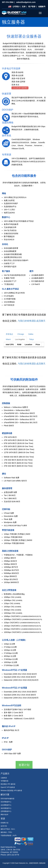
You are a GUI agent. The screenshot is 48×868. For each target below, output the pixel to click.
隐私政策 (42, 863)
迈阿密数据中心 (6, 811)
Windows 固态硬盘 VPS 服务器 (11, 791)
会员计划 (4, 826)
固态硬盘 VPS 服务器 (8, 784)
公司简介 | (17, 6)
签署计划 (24, 765)
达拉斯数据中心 (6, 805)
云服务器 (4, 778)
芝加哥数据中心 (6, 802)
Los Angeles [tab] (20, 339)
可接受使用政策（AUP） (9, 835)
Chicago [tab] (21, 334)
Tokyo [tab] (32, 339)
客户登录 (32, 6)
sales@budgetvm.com (26, 2)
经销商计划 (4, 823)
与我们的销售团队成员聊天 (32, 321)
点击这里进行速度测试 (20, 88)
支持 (24, 6)
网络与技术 (4, 815)
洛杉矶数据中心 (6, 808)
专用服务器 (4, 781)
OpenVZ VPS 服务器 (8, 787)
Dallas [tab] (31, 334)
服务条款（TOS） (7, 832)
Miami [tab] (8, 339)
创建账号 (42, 6)
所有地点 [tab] (9, 334)
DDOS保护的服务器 (7, 799)
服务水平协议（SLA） (8, 829)
